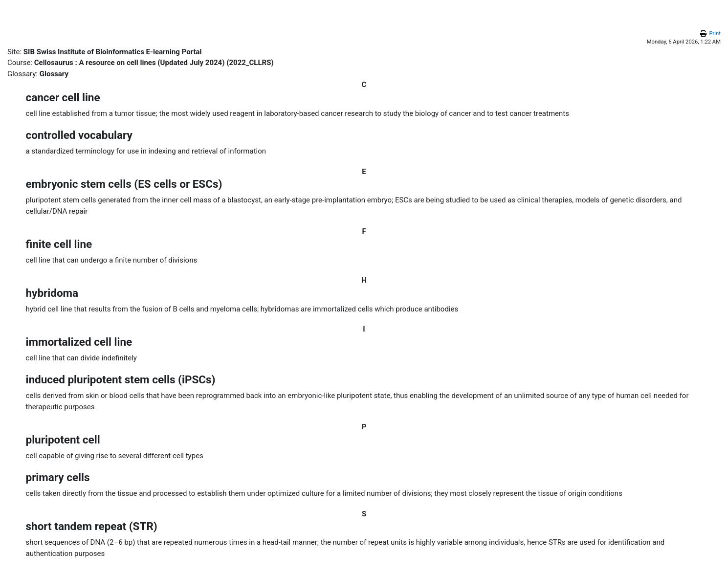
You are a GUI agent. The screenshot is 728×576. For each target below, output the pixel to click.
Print (715, 33)
